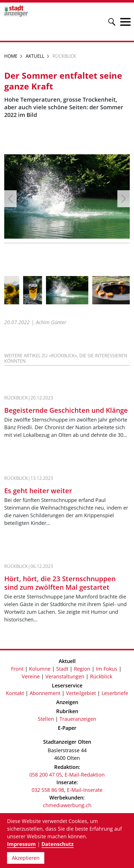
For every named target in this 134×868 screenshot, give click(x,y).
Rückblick (101, 676)
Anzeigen (67, 702)
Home (11, 56)
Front (17, 669)
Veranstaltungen (65, 676)
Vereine (31, 676)
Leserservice (67, 685)
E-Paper (67, 728)
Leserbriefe (115, 693)
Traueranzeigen (78, 719)
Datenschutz (58, 844)
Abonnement (45, 693)
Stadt (62, 669)
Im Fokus (107, 669)
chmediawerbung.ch (67, 805)
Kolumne (40, 669)
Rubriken (67, 711)
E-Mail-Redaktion (85, 775)
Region (82, 669)
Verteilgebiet (81, 693)
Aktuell (35, 56)
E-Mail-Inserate (85, 790)
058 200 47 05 (46, 775)
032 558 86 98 (48, 790)
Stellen (46, 719)
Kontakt (15, 693)
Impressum (21, 844)
